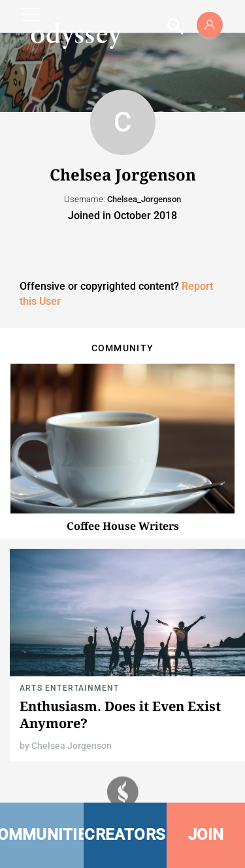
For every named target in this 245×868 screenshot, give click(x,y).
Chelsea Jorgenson (72, 746)
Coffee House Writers (123, 526)
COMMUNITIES (42, 835)
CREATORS (125, 835)
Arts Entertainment (70, 688)
